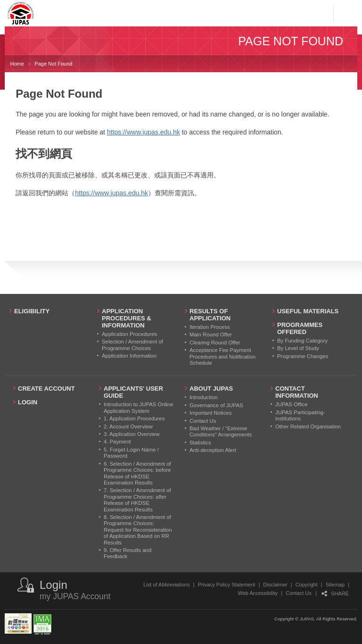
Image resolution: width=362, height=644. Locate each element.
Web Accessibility (258, 593)
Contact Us (298, 593)
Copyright (307, 585)
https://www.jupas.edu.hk (144, 132)
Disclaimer (275, 585)
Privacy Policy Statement (227, 585)
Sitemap (335, 585)
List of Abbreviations (166, 585)
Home (17, 64)
